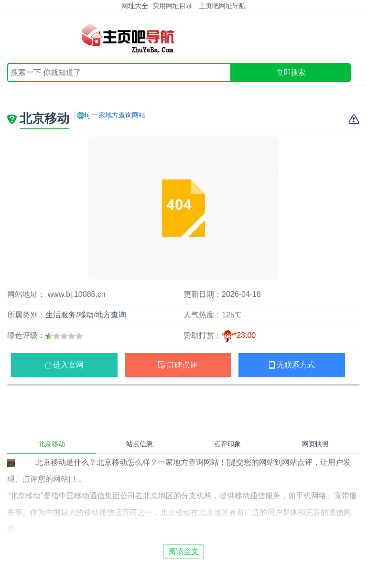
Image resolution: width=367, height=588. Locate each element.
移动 (86, 315)
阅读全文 (183, 551)
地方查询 (111, 315)
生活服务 (61, 315)
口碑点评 (182, 365)
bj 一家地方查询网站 (115, 115)
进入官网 (68, 365)
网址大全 (135, 6)
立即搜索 (291, 72)
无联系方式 (296, 365)
